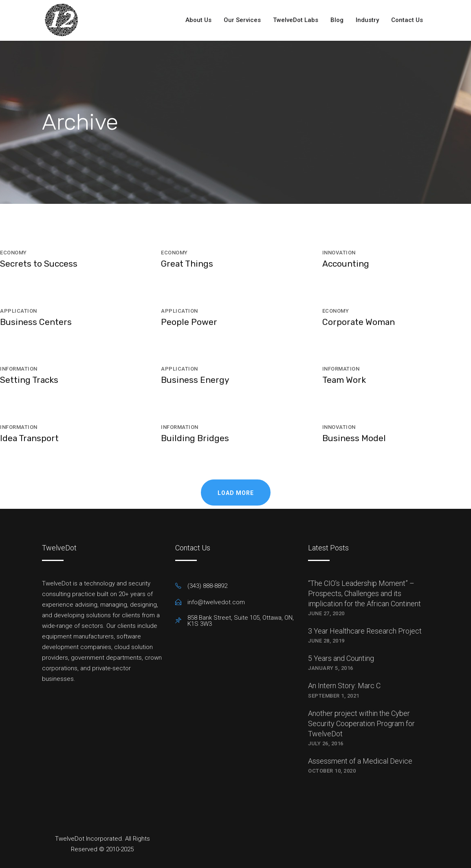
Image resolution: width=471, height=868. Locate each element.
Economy (13, 253)
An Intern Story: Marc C (344, 686)
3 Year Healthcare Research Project (365, 631)
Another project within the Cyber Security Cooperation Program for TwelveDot (361, 723)
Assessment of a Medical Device (360, 761)
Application (19, 311)
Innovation (339, 253)
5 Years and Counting (341, 658)
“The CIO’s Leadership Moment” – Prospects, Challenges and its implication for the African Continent (364, 593)
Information (19, 369)
